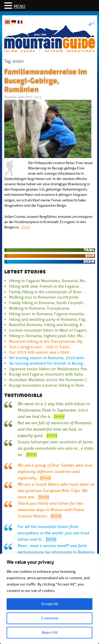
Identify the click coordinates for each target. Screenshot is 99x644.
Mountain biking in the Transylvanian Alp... (47, 341)
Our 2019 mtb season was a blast (39, 352)
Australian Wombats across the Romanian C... (50, 380)
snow (89, 261)
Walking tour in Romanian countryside (44, 297)
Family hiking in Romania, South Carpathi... (48, 303)
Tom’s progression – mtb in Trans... (41, 347)
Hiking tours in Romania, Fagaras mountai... (48, 314)
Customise (50, 618)
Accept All (50, 604)
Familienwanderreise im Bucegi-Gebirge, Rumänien (46, 80)
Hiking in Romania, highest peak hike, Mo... (47, 336)
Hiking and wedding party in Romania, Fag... (49, 319)
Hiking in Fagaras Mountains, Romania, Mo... (49, 281)
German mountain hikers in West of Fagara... (49, 330)
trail (89, 250)
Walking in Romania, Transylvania (39, 308)
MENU (20, 7)
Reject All (50, 632)
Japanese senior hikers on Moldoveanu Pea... (49, 369)
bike (90, 256)
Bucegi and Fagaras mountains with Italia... (48, 374)
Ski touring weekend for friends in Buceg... (48, 363)
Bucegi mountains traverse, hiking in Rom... (48, 385)
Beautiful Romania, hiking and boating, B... (47, 325)
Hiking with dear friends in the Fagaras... (46, 286)
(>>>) (26, 227)
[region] (49, 599)
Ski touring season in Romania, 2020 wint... (48, 358)
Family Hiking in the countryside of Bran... (47, 292)
